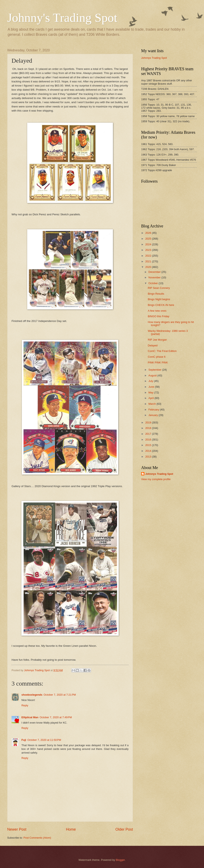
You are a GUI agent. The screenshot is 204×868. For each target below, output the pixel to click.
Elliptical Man (30, 717)
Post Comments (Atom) (37, 838)
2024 (149, 244)
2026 (149, 233)
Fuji (24, 740)
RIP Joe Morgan (157, 340)
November (155, 277)
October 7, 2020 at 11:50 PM (44, 740)
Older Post (124, 829)
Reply (25, 705)
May (151, 393)
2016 (149, 440)
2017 (149, 434)
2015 (149, 445)
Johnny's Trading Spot (62, 18)
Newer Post (17, 829)
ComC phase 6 (157, 357)
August (153, 375)
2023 (149, 250)
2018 (149, 428)
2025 (149, 239)
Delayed (153, 345)
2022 (149, 256)
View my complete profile (156, 479)
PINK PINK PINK (158, 363)
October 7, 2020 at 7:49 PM (56, 717)
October (153, 283)
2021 (149, 261)
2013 (149, 457)
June (152, 387)
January (153, 415)
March (152, 404)
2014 (149, 451)
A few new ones (157, 311)
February (154, 410)
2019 (149, 422)
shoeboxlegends (32, 695)
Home (71, 829)
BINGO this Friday (158, 316)
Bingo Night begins (159, 299)
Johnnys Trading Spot (154, 58)
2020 (149, 267)
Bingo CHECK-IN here (161, 305)
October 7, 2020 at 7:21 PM (60, 695)
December (155, 272)
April (151, 398)
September (155, 370)
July (151, 381)
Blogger (120, 860)
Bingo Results (156, 294)
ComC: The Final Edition (162, 351)
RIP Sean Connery (159, 288)
